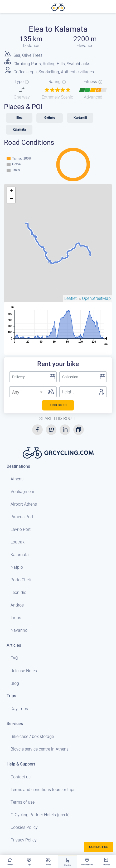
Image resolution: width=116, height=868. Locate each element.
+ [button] (11, 191)
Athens (17, 479)
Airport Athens (24, 504)
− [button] (11, 199)
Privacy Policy (24, 840)
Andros (17, 605)
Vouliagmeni (22, 492)
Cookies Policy (24, 827)
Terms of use (23, 802)
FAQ (14, 658)
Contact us (21, 777)
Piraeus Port (22, 517)
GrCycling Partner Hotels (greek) (40, 815)
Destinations (18, 466)
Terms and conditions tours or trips (43, 790)
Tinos (16, 618)
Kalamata (20, 555)
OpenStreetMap (96, 298)
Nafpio (17, 567)
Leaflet (71, 298)
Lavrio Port (21, 529)
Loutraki (18, 542)
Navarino (19, 630)
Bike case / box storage (32, 736)
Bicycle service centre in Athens (40, 749)
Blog (15, 683)
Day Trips (19, 709)
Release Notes (24, 671)
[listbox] (28, 392)
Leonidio (18, 592)
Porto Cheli (21, 580)
